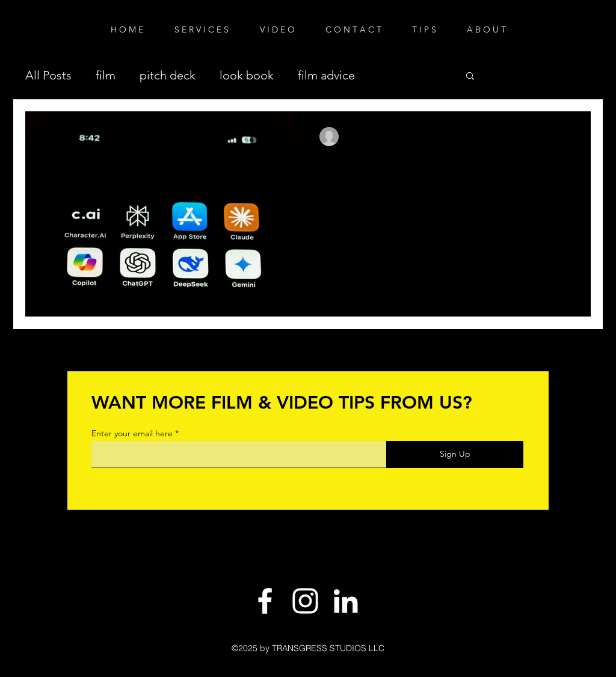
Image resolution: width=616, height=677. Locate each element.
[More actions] (567, 137)
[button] (470, 77)
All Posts (48, 75)
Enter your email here (132, 433)
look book (247, 75)
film (106, 75)
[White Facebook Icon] (265, 601)
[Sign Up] (455, 455)
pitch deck (168, 75)
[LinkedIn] (346, 601)
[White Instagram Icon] (305, 601)
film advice (326, 75)
